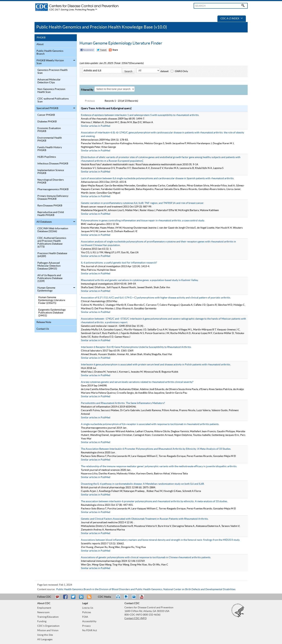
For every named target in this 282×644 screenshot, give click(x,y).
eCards (135, 598)
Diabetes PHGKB (47, 122)
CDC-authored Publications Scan (53, 100)
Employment (44, 608)
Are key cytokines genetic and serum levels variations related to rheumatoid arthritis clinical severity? (137, 382)
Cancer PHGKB (46, 115)
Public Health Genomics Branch (50, 52)
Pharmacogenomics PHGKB (53, 189)
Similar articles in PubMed (96, 126)
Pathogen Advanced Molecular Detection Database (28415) (49, 266)
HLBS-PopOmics (47, 157)
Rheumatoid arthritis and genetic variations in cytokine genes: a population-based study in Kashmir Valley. (140, 280)
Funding (42, 621)
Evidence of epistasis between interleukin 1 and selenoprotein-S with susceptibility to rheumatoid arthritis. (140, 115)
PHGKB (41, 38)
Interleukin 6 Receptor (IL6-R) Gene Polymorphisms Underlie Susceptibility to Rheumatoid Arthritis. (136, 347)
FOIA (85, 617)
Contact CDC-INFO (136, 618)
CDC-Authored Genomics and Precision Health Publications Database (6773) (52, 242)
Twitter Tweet (102, 50)
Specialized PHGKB (47, 108)
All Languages (45, 639)
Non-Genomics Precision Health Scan (51, 91)
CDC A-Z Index (232, 19)
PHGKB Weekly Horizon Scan (50, 62)
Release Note (44, 322)
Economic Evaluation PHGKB (49, 130)
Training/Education (48, 617)
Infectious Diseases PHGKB (53, 164)
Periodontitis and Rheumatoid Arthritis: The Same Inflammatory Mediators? (123, 403)
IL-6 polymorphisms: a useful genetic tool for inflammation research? (119, 263)
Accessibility (89, 621)
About (40, 44)
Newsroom (43, 612)
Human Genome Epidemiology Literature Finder (121, 43)
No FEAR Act (90, 630)
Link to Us (88, 608)
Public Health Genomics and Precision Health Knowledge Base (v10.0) (102, 27)
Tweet (73, 598)
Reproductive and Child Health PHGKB (51, 214)
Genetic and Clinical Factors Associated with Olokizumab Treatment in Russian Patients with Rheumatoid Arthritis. (145, 519)
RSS (89, 598)
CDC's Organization (48, 626)
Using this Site (45, 635)
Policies (87, 612)
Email (57, 598)
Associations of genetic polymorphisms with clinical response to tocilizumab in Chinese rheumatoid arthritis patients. (146, 557)
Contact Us (43, 329)
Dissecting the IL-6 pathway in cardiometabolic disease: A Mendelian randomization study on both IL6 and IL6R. (143, 484)
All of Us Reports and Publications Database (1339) (50, 278)
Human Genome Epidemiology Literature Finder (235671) (52, 300)
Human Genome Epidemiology (46, 289)
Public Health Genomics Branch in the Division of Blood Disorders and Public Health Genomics (109, 589)
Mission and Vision (48, 630)
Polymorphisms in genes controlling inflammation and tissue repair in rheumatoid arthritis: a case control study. (143, 221)
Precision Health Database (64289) (52, 255)
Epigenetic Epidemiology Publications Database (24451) (52, 313)
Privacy (86, 626)
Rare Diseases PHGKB (50, 206)
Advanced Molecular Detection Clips (49, 81)
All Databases (44, 222)
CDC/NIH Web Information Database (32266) (53, 230)
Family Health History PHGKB (50, 149)
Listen (118, 598)
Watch (126, 598)
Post (81, 598)
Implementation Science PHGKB (51, 172)
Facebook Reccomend (87, 50)
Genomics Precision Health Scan (53, 72)
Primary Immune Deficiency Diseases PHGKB (53, 198)
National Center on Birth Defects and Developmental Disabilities (199, 589)
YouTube (144, 598)
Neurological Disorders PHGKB (51, 181)
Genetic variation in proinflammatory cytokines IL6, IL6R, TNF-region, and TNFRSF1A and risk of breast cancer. (142, 203)
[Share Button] (113, 50)
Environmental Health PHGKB (50, 139)
